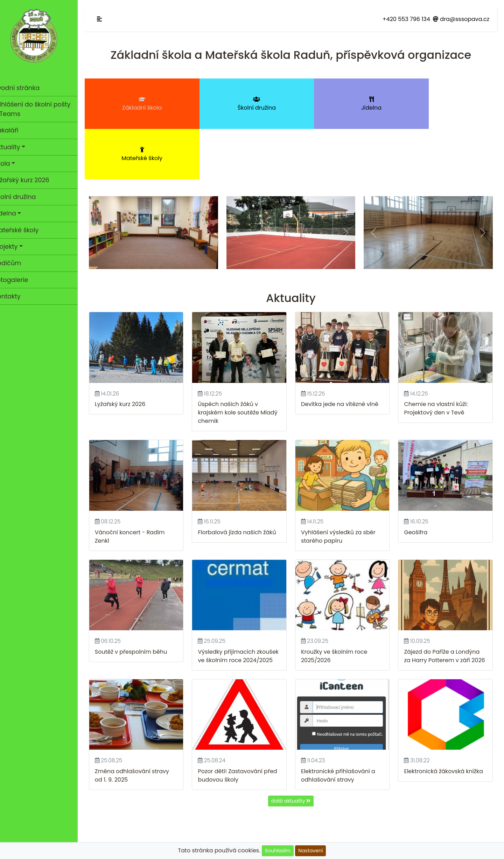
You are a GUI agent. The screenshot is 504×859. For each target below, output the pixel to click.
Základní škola (145, 104)
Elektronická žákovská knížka (446, 720)
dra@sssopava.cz (461, 19)
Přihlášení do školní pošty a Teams (42, 109)
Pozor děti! (221, 720)
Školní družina (24, 197)
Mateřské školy (26, 230)
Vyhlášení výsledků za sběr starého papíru (343, 480)
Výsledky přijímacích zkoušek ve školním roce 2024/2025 (239, 602)
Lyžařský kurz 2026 (31, 180)
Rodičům (17, 263)
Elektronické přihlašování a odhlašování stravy (343, 724)
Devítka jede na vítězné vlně (345, 350)
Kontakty (17, 296)
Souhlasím (278, 851)
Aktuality (17, 147)
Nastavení (310, 851)
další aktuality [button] (296, 750)
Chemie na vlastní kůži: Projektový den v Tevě (439, 354)
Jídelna (15, 213)
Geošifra (418, 476)
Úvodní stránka (40, 88)
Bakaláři (16, 130)
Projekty (16, 247)
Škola (12, 164)
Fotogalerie (21, 280)
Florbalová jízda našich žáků (244, 476)
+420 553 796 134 (406, 19)
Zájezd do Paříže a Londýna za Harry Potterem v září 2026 (444, 602)
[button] (108, 181)
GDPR (296, 822)
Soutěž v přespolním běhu (141, 594)
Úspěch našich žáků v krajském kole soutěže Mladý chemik (245, 359)
